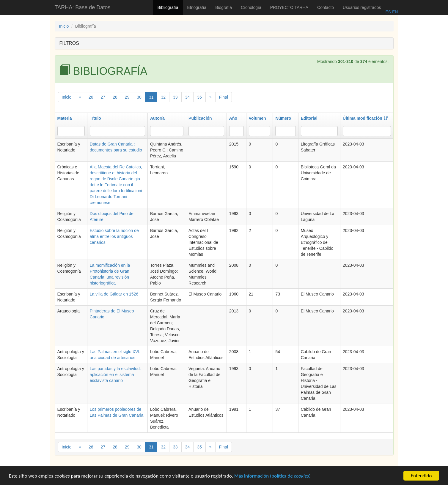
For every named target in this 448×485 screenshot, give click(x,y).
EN (394, 12)
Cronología (251, 7)
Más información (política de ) (272, 477)
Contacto (326, 7)
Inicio (64, 26)
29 (127, 97)
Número (283, 118)
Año (233, 118)
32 (163, 97)
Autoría (157, 118)
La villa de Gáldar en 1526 (114, 294)
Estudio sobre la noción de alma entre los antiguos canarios (114, 236)
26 (91, 97)
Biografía (224, 7)
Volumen (257, 118)
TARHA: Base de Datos (83, 7)
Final (224, 97)
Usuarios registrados (362, 7)
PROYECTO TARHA (289, 7)
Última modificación (365, 118)
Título (95, 118)
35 (199, 97)
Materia (65, 118)
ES (388, 12)
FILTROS (69, 43)
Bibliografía (168, 7)
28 (115, 97)
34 (188, 97)
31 (151, 97)
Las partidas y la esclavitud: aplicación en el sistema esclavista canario (115, 375)
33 (175, 97)
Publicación (200, 118)
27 (103, 97)
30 (139, 97)
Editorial (309, 118)
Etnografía (197, 7)
